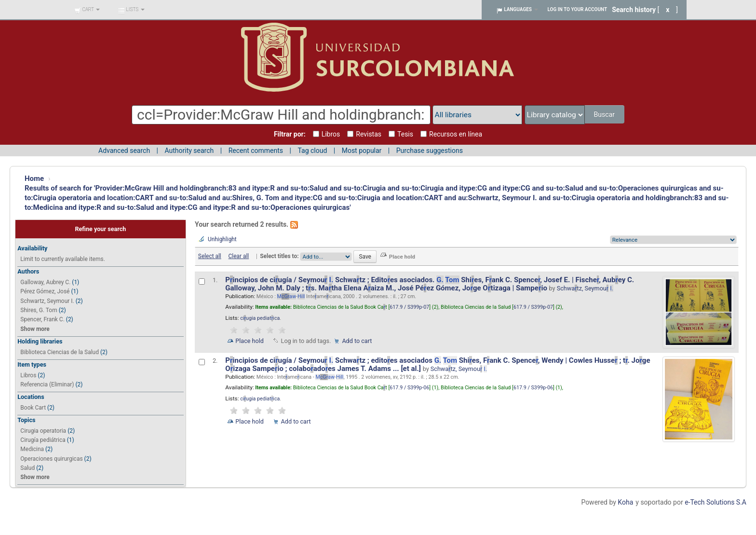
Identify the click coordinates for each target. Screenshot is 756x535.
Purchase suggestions (430, 151)
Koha (625, 502)
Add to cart (357, 341)
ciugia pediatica (260, 318)
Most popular (362, 151)
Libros (28, 375)
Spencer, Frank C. (42, 319)
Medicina (32, 449)
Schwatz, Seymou (585, 288)
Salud (27, 468)
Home (34, 178)
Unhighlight (222, 239)
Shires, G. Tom (39, 310)
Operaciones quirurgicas (51, 459)
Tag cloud (312, 151)
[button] (87, 10)
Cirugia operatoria (43, 431)
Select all (210, 256)
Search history (634, 10)
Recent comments (256, 151)
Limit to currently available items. (62, 259)
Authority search (189, 151)
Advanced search (124, 151)
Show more (35, 329)
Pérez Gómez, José (45, 291)
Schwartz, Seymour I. (47, 301)
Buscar (605, 114)
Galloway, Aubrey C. (45, 282)
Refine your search (100, 229)
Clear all (239, 256)
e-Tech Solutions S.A (715, 502)
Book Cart (33, 408)
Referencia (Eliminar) (47, 384)
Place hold (250, 341)
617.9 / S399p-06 (409, 388)
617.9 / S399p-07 (409, 307)
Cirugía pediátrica (43, 440)
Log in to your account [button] (578, 9)
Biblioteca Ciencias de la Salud (60, 352)
